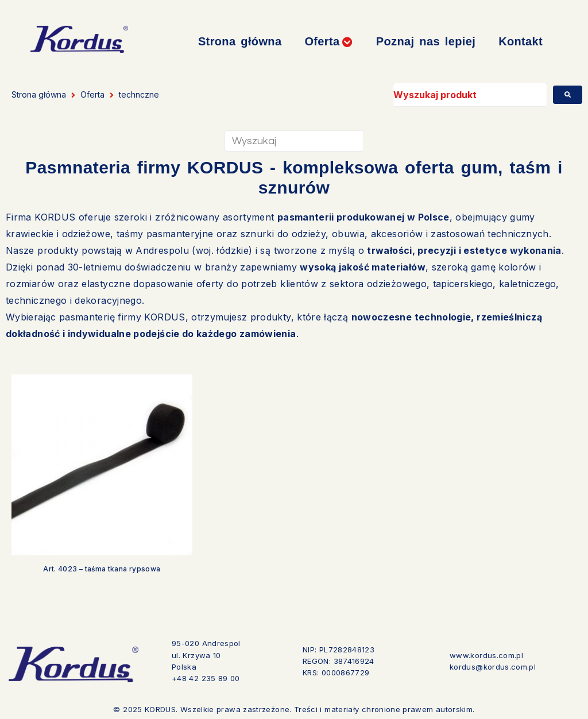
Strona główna (39, 94)
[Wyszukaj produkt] (470, 95)
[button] (328, 42)
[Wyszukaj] (294, 141)
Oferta (92, 94)
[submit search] (568, 95)
